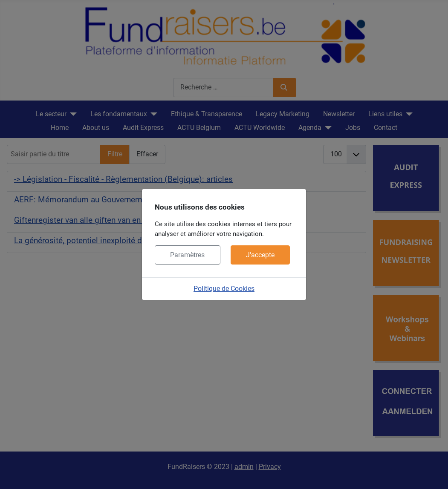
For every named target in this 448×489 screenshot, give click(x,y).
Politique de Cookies (224, 289)
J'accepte (260, 255)
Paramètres (187, 255)
